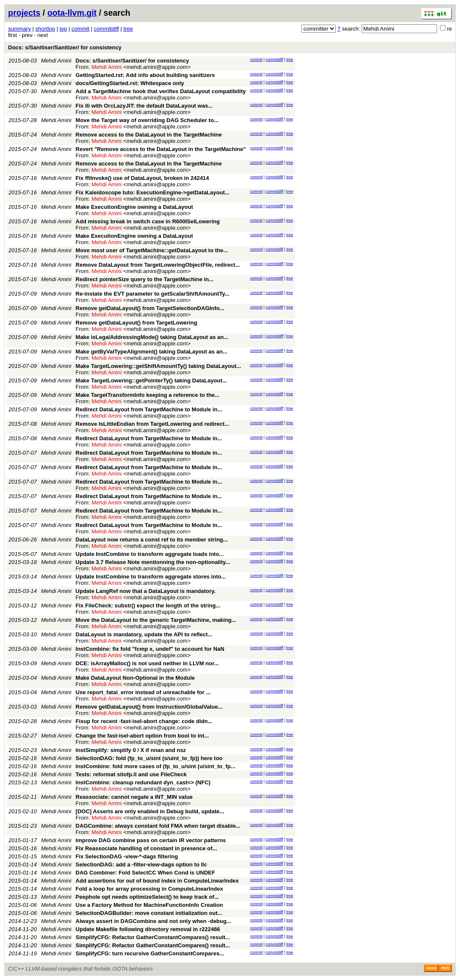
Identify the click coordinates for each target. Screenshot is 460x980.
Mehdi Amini (56, 61)
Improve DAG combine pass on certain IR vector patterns (151, 840)
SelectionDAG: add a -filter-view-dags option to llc (141, 865)
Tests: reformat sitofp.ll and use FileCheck (131, 774)
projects (24, 13)
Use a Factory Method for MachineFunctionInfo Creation (150, 905)
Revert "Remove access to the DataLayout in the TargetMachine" (161, 149)
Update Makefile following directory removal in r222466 (148, 929)
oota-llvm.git (72, 13)
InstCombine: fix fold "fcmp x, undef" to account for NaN (150, 649)
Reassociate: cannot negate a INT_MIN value (134, 797)
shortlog (45, 29)
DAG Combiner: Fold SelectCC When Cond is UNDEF (146, 873)
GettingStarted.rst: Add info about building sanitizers (145, 75)
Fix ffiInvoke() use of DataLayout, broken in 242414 (143, 178)
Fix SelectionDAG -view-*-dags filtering (127, 856)
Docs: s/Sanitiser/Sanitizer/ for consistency (65, 47)
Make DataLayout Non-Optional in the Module (135, 678)
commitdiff (106, 29)
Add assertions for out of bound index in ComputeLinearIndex (157, 881)
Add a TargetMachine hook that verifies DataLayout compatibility (161, 91)
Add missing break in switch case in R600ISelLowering (148, 221)
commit (80, 29)
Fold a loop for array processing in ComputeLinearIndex (150, 889)
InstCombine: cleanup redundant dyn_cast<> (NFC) (143, 782)
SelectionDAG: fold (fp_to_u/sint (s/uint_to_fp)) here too (149, 758)
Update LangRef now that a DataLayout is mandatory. (146, 591)
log (63, 29)
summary (19, 29)
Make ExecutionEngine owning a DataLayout (134, 207)
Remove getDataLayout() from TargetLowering (137, 323)
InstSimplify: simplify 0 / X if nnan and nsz (131, 750)
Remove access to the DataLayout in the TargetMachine (149, 135)
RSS (445, 968)
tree (128, 29)
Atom (431, 968)
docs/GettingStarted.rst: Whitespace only (130, 83)
